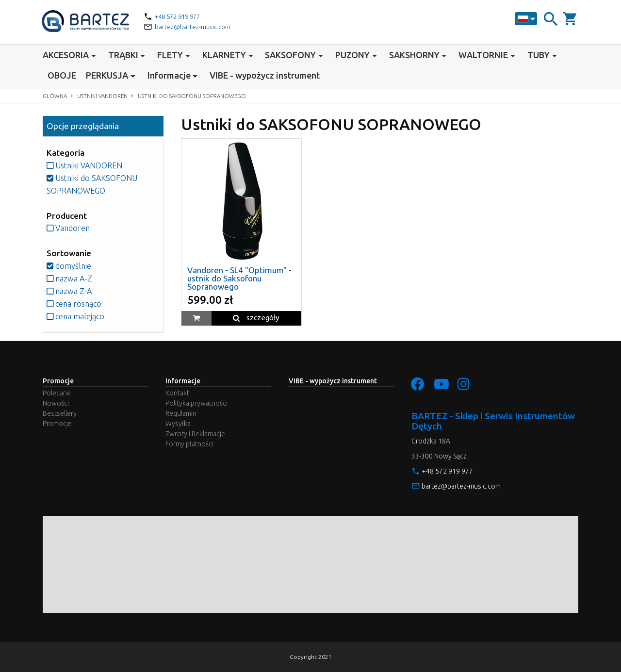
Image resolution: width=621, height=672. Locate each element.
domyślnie (69, 266)
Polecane (57, 393)
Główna (56, 96)
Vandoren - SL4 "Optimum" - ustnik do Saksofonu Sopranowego (239, 278)
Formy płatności (189, 444)
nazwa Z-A (70, 291)
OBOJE (62, 75)
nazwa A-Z (70, 278)
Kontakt (177, 393)
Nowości (56, 403)
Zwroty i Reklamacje (195, 434)
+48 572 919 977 (180, 16)
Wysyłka (178, 424)
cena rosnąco (76, 303)
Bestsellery (60, 413)
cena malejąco (77, 316)
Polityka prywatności (196, 403)
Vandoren (69, 228)
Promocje (57, 424)
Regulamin (181, 413)
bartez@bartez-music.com (194, 27)
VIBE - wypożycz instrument (265, 75)
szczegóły (256, 318)
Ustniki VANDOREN (106, 96)
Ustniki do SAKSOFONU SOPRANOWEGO (201, 96)
